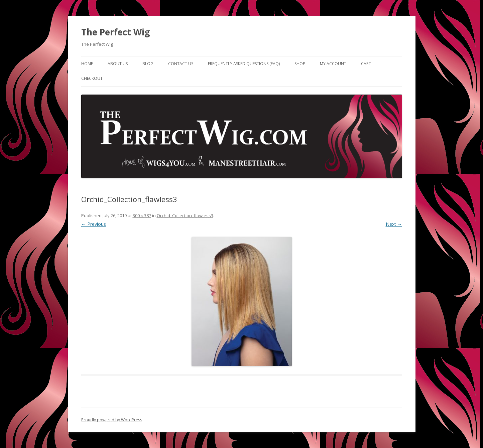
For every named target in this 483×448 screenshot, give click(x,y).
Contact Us (181, 64)
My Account (333, 64)
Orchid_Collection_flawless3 (185, 215)
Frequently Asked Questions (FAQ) (244, 64)
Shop (300, 64)
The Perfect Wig (115, 32)
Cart (366, 64)
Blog (148, 64)
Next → (394, 224)
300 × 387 (142, 215)
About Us (118, 64)
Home (87, 64)
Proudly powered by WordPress (112, 420)
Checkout (92, 78)
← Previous (94, 224)
